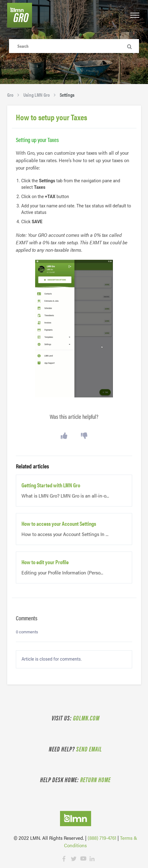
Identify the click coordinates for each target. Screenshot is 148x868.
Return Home (95, 779)
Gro (10, 95)
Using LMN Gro (37, 95)
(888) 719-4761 (102, 838)
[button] (135, 15)
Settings (67, 95)
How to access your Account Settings (59, 524)
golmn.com (86, 718)
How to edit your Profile (45, 562)
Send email (89, 749)
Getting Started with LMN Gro (51, 485)
